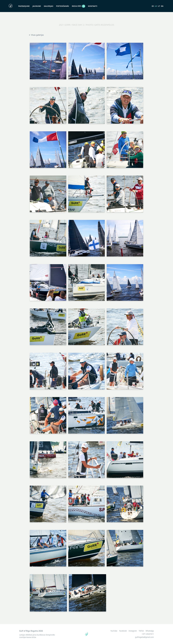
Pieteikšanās (63, 6)
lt (159, 6)
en (162, 6)
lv (156, 6)
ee (153, 6)
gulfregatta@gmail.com (144, 637)
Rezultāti (79, 6)
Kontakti (93, 6)
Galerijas (49, 6)
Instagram (133, 631)
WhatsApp (150, 631)
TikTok (141, 631)
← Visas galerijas (36, 35)
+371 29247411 (148, 634)
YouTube (114, 631)
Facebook (123, 631)
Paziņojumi (24, 6)
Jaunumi (37, 6)
